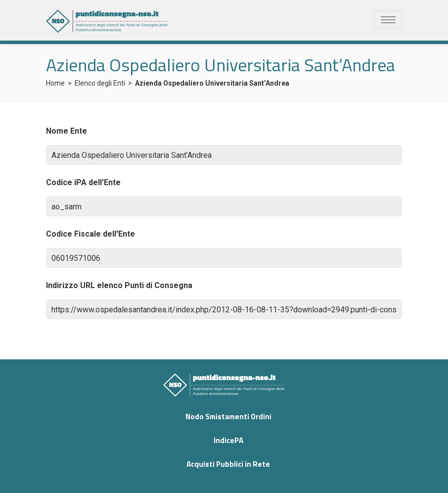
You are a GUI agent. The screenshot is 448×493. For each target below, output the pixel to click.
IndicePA (228, 440)
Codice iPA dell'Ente (83, 182)
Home (55, 83)
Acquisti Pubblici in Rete (228, 464)
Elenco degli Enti (100, 83)
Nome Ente (67, 131)
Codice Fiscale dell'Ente (90, 234)
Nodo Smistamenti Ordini (228, 417)
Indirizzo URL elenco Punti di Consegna (119, 285)
